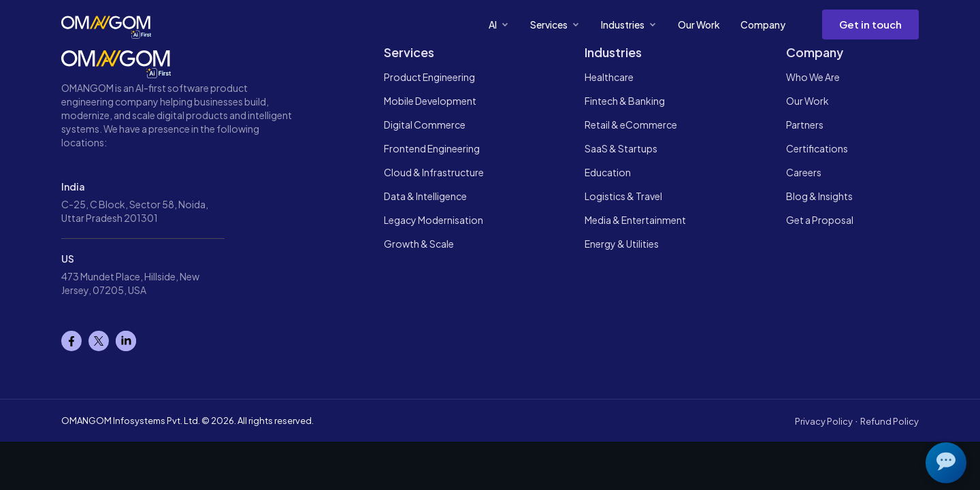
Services (555, 24)
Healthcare (609, 77)
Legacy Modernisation (434, 220)
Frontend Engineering (432, 148)
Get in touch (870, 24)
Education (608, 172)
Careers (804, 172)
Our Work (699, 24)
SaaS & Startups (621, 148)
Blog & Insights (819, 196)
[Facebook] (71, 341)
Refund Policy (889, 421)
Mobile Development (430, 101)
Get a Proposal (820, 220)
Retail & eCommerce (631, 125)
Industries (629, 24)
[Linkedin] (126, 341)
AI (499, 24)
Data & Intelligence (425, 196)
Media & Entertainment (635, 220)
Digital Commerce (425, 125)
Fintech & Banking (625, 101)
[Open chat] (946, 463)
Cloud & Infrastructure (434, 172)
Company (763, 24)
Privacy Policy (824, 421)
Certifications (817, 148)
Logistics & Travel (623, 196)
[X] (99, 341)
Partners (805, 125)
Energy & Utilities (622, 244)
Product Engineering (429, 77)
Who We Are (813, 77)
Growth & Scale (419, 244)
